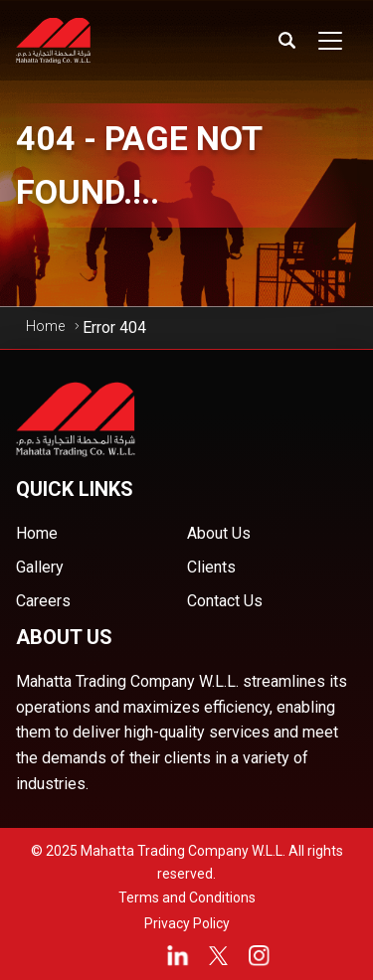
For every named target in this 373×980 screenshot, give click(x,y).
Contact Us (225, 601)
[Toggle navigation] (330, 41)
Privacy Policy (187, 923)
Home (45, 326)
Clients (211, 567)
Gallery (40, 567)
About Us (219, 533)
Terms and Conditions (187, 898)
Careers (43, 601)
